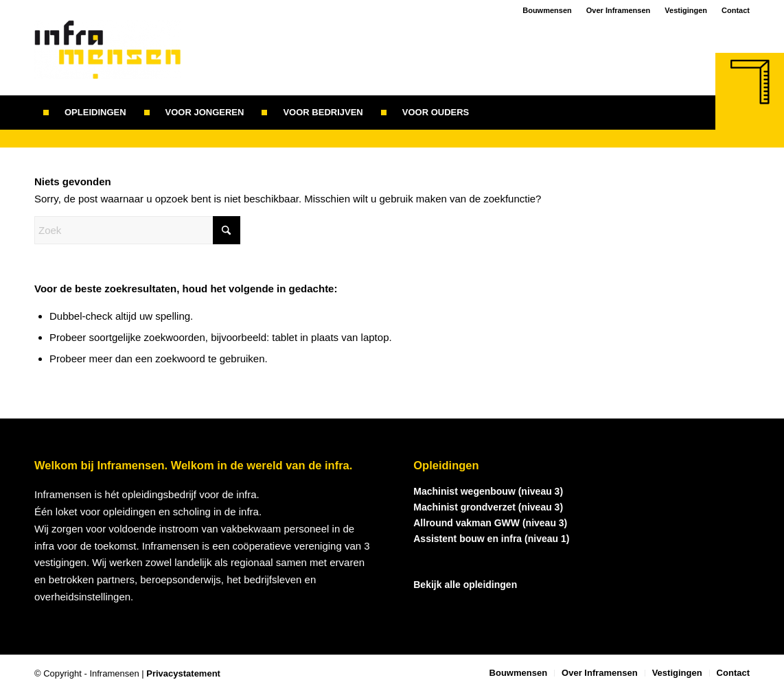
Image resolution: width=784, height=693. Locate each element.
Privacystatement (183, 673)
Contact (736, 10)
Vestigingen (686, 10)
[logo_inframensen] (108, 58)
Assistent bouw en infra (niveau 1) (491, 539)
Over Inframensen (619, 10)
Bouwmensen (547, 10)
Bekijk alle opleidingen (465, 585)
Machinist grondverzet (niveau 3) (488, 507)
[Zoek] (487, 113)
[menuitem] (85, 113)
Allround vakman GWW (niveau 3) (490, 523)
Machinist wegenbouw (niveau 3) (488, 491)
